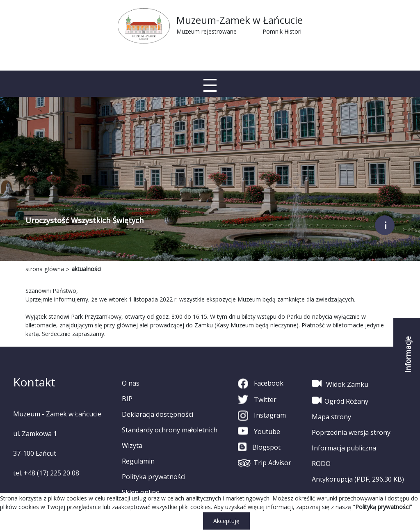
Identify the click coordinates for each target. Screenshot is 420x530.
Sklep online (141, 492)
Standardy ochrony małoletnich (170, 430)
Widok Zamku (340, 384)
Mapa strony (331, 417)
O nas (131, 383)
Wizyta (132, 445)
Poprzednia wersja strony (351, 432)
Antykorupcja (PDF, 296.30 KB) (358, 479)
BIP (127, 399)
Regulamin (138, 461)
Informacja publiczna (344, 448)
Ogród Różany (340, 400)
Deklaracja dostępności (157, 414)
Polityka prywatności (154, 477)
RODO (321, 464)
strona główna (45, 269)
